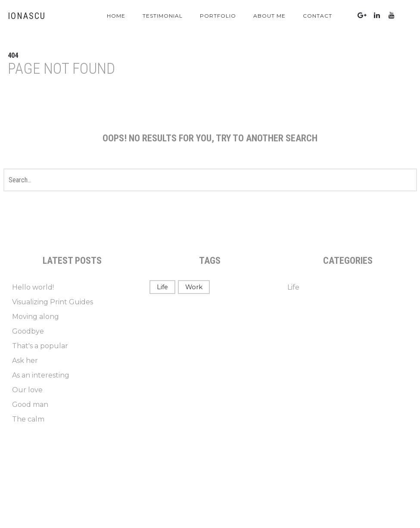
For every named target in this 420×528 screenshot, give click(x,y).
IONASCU (27, 16)
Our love (27, 390)
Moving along (36, 317)
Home (116, 16)
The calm (28, 419)
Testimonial (163, 16)
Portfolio (218, 16)
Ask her (25, 361)
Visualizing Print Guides (53, 302)
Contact (317, 16)
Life (162, 287)
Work (194, 287)
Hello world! (33, 287)
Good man (30, 405)
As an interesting (41, 375)
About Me (269, 16)
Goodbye (28, 331)
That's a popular (40, 346)
